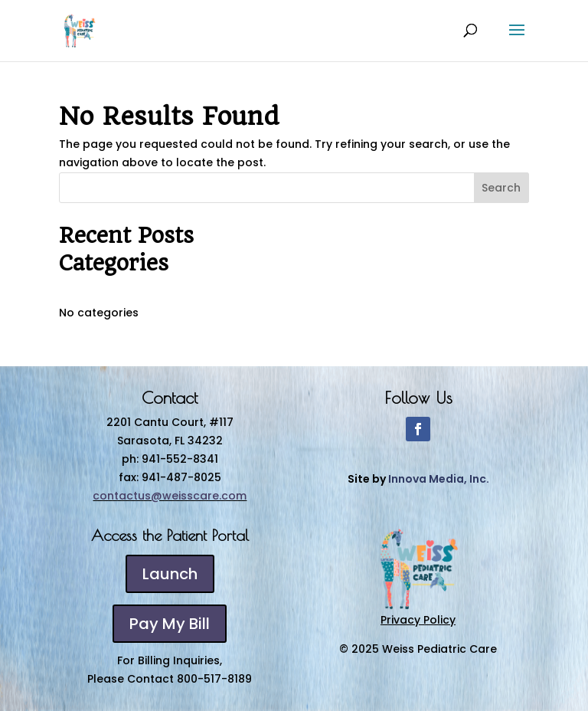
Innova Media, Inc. (439, 479)
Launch (170, 574)
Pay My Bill (170, 624)
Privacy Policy (418, 620)
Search (501, 188)
